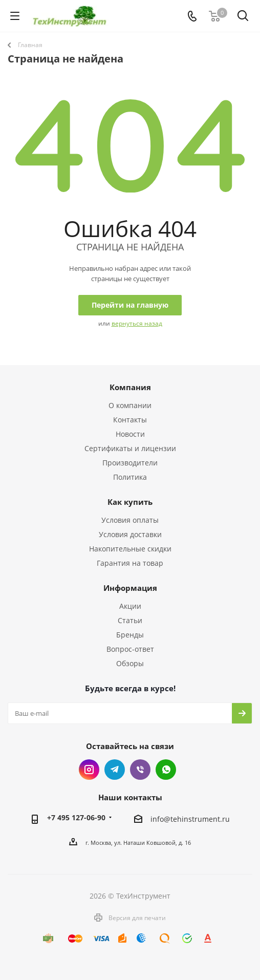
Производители (130, 463)
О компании (130, 405)
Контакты (130, 420)
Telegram (115, 770)
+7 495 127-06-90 (76, 817)
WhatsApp (166, 770)
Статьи (130, 620)
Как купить (130, 502)
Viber (140, 770)
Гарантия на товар (130, 563)
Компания (130, 387)
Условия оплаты (130, 520)
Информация (130, 588)
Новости (130, 434)
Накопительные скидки (130, 549)
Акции (130, 606)
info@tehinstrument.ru (190, 819)
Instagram (89, 770)
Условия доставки (130, 534)
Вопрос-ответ (130, 649)
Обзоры (130, 663)
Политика (130, 477)
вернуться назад (137, 323)
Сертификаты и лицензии (130, 448)
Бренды (130, 635)
